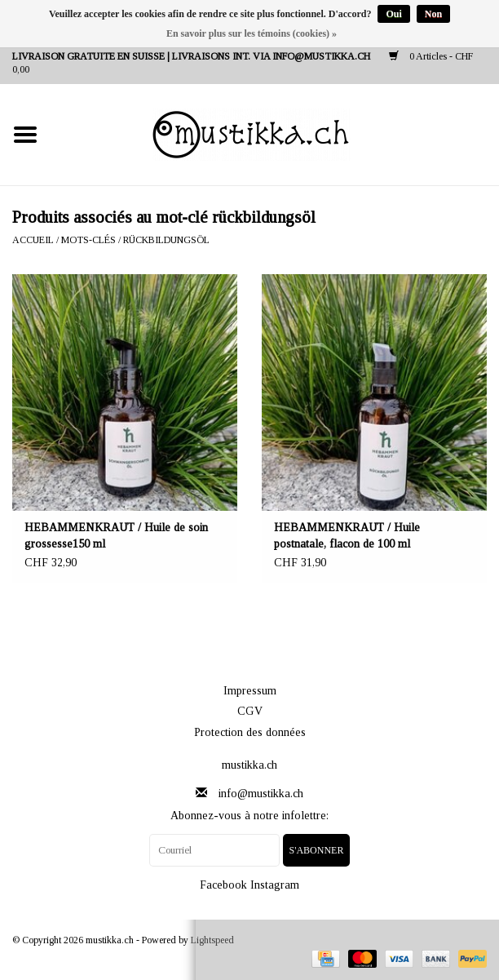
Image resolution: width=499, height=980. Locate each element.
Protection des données (250, 732)
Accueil (33, 240)
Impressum (250, 691)
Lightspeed (212, 940)
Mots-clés (88, 240)
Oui (393, 14)
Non (433, 14)
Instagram (275, 885)
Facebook (223, 885)
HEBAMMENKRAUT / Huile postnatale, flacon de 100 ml (347, 536)
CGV (250, 711)
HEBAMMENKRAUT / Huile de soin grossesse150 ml (116, 536)
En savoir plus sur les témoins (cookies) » (252, 33)
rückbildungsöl (166, 240)
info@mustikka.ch (261, 794)
